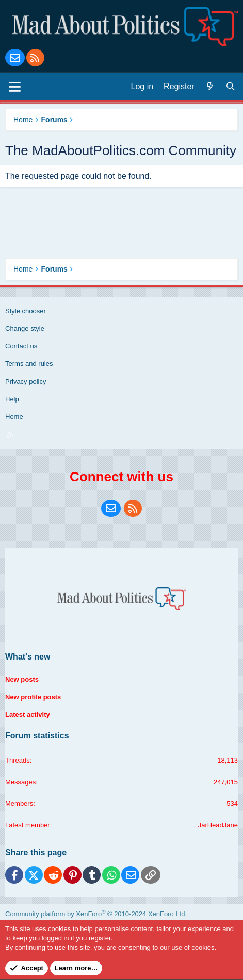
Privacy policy (26, 382)
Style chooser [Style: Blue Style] (26, 311)
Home (14, 417)
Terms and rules (29, 364)
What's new (28, 657)
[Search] (231, 87)
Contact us (21, 346)
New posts (22, 679)
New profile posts (33, 697)
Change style (25, 328)
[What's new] (210, 87)
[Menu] (15, 87)
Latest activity (28, 714)
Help (12, 399)
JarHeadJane (218, 825)
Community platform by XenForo (96, 914)
